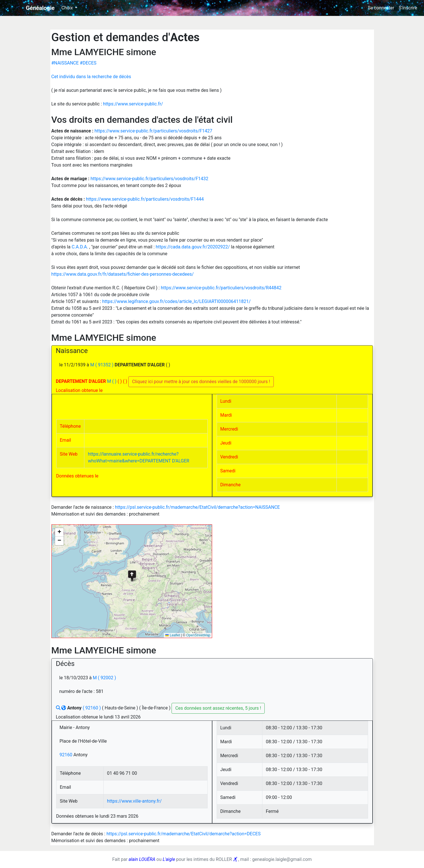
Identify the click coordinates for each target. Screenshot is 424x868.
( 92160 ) (92, 708)
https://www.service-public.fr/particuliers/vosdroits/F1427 (153, 131)
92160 (67, 755)
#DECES (88, 63)
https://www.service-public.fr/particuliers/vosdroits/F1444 (145, 199)
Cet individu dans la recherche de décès (91, 77)
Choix (68, 8)
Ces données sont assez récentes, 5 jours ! (218, 708)
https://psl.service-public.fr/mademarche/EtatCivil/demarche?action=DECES (184, 834)
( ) (115, 381)
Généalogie (40, 8)
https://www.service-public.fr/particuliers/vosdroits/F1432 (150, 179)
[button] (132, 576)
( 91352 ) (105, 365)
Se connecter (381, 8)
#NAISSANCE (66, 63)
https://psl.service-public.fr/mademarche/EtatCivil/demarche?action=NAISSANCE (198, 507)
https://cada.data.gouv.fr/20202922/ (193, 247)
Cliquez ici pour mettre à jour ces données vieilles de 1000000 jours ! (201, 382)
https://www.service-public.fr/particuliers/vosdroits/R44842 (221, 288)
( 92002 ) (107, 678)
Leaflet (173, 635)
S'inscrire (408, 8)
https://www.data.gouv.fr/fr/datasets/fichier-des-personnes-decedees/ (123, 274)
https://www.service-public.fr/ (133, 104)
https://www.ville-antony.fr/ (134, 801)
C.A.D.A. (80, 247)
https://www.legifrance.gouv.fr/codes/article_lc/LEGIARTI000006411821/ (177, 301)
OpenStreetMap (198, 635)
